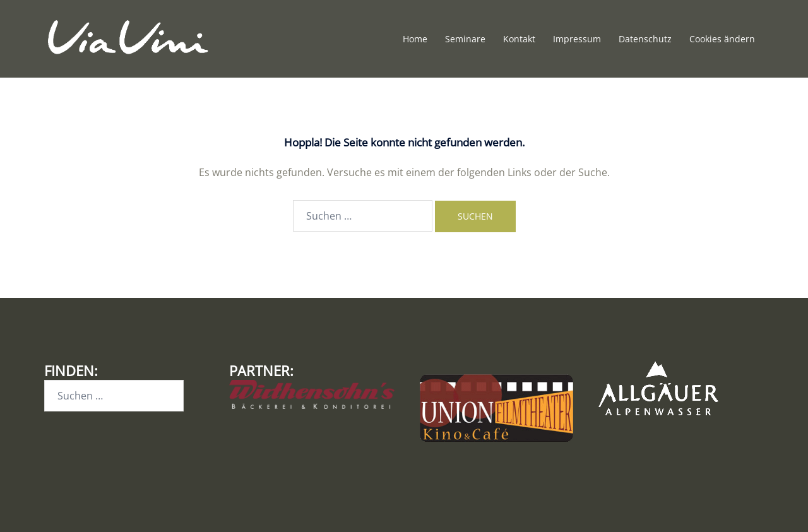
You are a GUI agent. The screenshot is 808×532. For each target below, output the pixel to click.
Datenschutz (645, 39)
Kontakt (519, 39)
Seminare (465, 39)
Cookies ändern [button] (722, 39)
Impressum (577, 39)
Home (415, 39)
